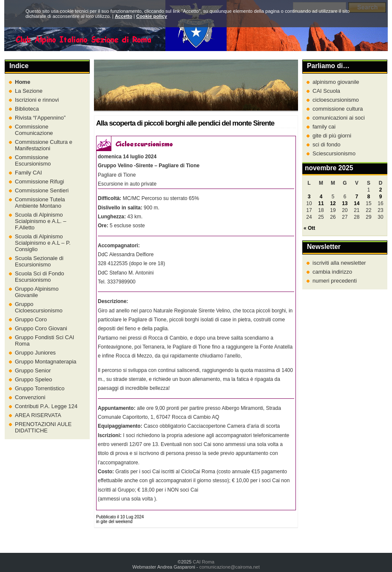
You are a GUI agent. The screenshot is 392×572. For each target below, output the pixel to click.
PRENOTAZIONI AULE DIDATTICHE (43, 427)
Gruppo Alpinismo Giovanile (37, 292)
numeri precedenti (335, 281)
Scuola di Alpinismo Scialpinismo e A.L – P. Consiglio (43, 243)
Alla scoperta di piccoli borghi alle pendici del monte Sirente (185, 123)
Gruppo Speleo (33, 379)
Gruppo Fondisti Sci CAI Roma (44, 340)
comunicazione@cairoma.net (230, 567)
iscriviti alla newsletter (339, 263)
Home (23, 82)
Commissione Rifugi (40, 182)
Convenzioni (30, 397)
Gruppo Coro (31, 319)
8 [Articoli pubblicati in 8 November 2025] (369, 197)
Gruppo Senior (33, 370)
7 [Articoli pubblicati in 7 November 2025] (357, 197)
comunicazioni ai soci (339, 118)
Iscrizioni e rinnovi (37, 100)
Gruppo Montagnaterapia (46, 362)
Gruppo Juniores (35, 353)
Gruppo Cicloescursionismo (39, 307)
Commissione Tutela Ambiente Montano (40, 203)
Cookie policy (152, 16)
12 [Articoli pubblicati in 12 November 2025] (333, 203)
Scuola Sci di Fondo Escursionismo (40, 277)
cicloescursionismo (336, 100)
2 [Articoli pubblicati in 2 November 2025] (381, 190)
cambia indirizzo (332, 272)
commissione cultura (338, 109)
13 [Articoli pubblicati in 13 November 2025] (345, 203)
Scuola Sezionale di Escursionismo (39, 261)
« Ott (309, 228)
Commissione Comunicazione (34, 130)
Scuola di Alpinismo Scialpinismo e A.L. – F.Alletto (41, 221)
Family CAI (28, 173)
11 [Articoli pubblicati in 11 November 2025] (321, 203)
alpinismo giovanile (336, 82)
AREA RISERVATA (38, 415)
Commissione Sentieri (42, 190)
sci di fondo (327, 144)
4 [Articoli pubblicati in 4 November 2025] (321, 197)
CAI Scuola (326, 91)
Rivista (40, 118)
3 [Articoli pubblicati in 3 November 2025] (309, 197)
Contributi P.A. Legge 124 (46, 406)
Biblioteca (27, 109)
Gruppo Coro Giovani (41, 328)
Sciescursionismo (334, 153)
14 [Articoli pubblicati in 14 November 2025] (356, 203)
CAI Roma (203, 562)
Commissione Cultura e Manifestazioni (44, 145)
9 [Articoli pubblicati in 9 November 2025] (381, 197)
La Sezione (29, 91)
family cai (324, 127)
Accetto (124, 16)
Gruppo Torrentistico (40, 388)
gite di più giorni (332, 136)
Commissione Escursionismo (33, 160)
